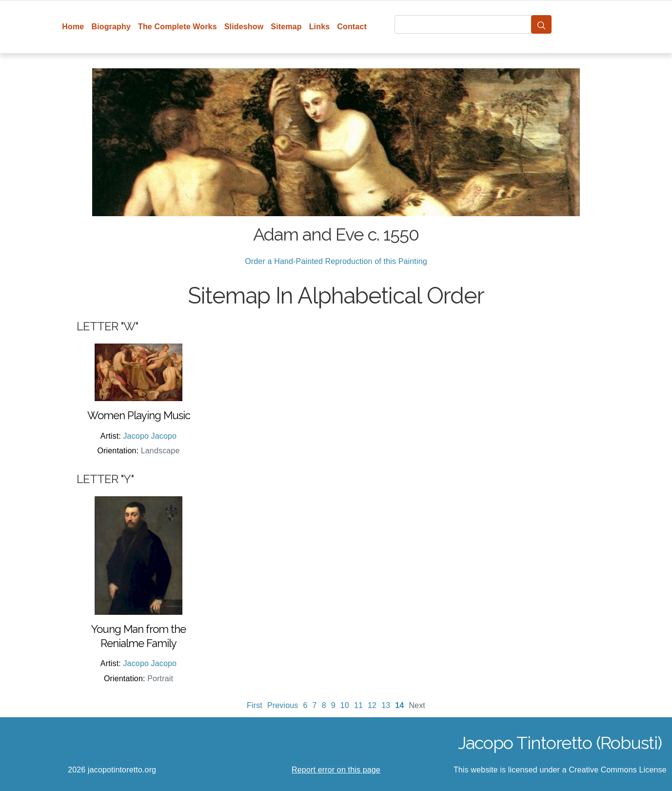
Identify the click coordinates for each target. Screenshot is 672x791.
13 (386, 705)
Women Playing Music (139, 415)
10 (345, 705)
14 (399, 705)
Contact (352, 27)
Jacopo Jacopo (150, 436)
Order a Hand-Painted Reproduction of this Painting (336, 261)
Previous (283, 705)
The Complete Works (178, 27)
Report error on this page (336, 770)
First (255, 705)
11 (358, 705)
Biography (111, 27)
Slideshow (244, 27)
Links (320, 27)
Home (73, 27)
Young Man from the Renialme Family (138, 636)
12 (372, 705)
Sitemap (286, 27)
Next (417, 705)
